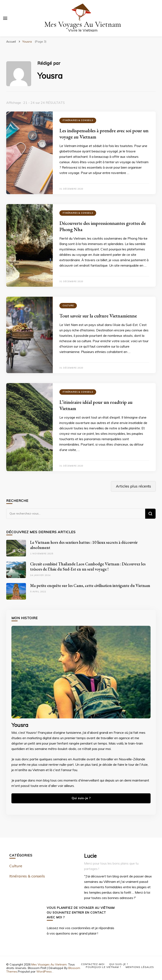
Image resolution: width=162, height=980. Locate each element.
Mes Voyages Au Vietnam (83, 24)
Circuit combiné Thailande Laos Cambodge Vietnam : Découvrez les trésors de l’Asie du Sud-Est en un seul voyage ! (88, 567)
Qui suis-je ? (81, 798)
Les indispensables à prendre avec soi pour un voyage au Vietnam (104, 134)
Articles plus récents (133, 486)
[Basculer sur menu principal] (5, 18)
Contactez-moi (93, 964)
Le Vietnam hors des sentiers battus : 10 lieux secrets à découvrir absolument (84, 545)
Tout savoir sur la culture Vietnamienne (98, 316)
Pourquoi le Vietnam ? (103, 967)
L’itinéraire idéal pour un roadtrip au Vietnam (96, 405)
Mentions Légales (140, 967)
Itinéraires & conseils (78, 120)
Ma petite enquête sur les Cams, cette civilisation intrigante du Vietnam (90, 586)
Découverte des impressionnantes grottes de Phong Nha (103, 226)
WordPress (44, 971)
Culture (68, 306)
